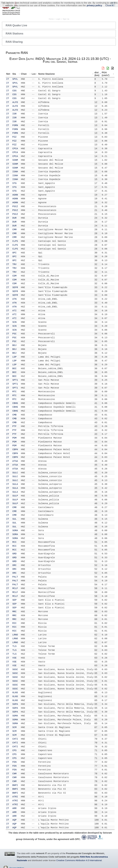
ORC (15, 565)
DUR (15, 218)
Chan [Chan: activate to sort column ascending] (23, 74)
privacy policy (94, 5)
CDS (15, 91)
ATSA (16, 461)
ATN (15, 299)
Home (51, 19)
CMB (15, 415)
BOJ (15, 345)
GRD (15, 554)
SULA (16, 484)
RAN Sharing (14, 42)
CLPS (16, 241)
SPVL (16, 79)
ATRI (16, 797)
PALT (16, 577)
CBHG (16, 403)
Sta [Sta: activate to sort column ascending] (15, 74)
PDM (15, 438)
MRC (15, 612)
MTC (15, 392)
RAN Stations (14, 33)
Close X (109, 5)
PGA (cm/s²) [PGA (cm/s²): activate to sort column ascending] (108, 74)
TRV (15, 264)
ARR (15, 808)
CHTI (16, 739)
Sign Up (66, 19)
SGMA (16, 716)
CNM (15, 774)
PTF (15, 426)
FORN (16, 125)
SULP (16, 496)
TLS (15, 646)
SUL (15, 519)
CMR (15, 507)
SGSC (16, 669)
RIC (15, 623)
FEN (15, 762)
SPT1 (16, 380)
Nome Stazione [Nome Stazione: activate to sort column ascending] (44, 74)
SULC (16, 473)
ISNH (16, 172)
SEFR (16, 287)
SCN (15, 322)
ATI (15, 311)
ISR (15, 114)
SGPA (16, 704)
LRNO (16, 635)
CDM (15, 276)
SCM (15, 727)
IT (8, 79)
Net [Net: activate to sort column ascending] (8, 74)
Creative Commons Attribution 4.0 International (79, 860)
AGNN (16, 195)
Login (58, 19)
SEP (15, 600)
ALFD (16, 102)
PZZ (15, 137)
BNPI (16, 785)
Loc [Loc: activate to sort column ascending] (31, 74)
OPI (15, 253)
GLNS (16, 693)
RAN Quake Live (16, 25)
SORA (16, 530)
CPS (15, 750)
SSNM (16, 160)
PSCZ (16, 206)
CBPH (16, 450)
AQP (15, 820)
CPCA (16, 149)
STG (15, 183)
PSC (15, 334)
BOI (15, 369)
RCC (15, 542)
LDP (15, 357)
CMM (15, 230)
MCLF (16, 588)
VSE (15, 658)
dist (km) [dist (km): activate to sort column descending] (99, 74)
